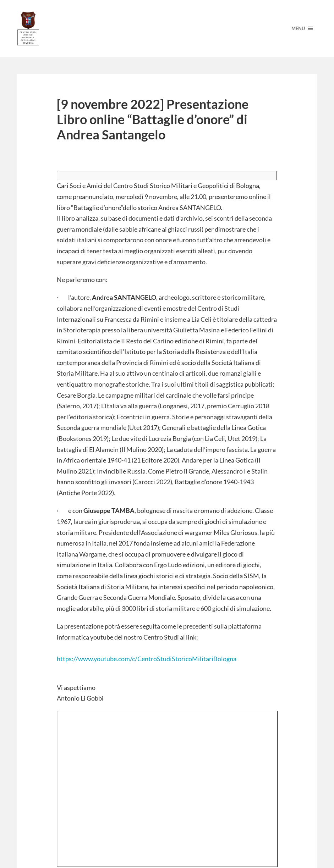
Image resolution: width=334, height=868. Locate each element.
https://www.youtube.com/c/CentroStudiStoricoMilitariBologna (147, 659)
